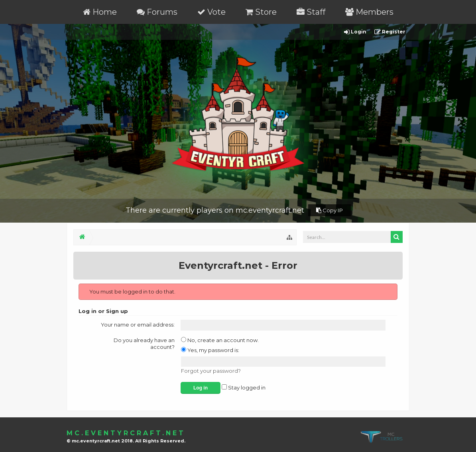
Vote (211, 12)
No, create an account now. (220, 340)
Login (355, 32)
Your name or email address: (138, 325)
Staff (311, 12)
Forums (157, 12)
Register (390, 32)
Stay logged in (244, 387)
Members (369, 12)
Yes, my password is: (210, 350)
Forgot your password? (211, 371)
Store (261, 12)
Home (100, 12)
